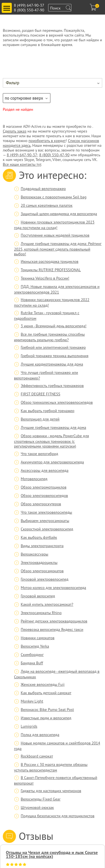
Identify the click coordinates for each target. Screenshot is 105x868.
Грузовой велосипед (38, 596)
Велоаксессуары (34, 554)
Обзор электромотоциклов (44, 487)
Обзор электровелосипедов (44, 496)
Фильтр (13, 83)
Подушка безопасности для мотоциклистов (58, 816)
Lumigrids (29, 726)
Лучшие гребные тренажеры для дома (53, 427)
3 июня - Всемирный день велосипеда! (54, 326)
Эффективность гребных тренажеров (52, 386)
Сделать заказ (15, 131)
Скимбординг (32, 655)
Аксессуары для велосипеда (45, 470)
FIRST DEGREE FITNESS (40, 394)
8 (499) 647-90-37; (22, 155)
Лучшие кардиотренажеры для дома (52, 364)
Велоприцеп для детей (40, 419)
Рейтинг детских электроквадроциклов (54, 621)
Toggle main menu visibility (8, 6)
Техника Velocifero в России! (45, 278)
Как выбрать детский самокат (46, 693)
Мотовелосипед (34, 479)
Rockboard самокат (37, 756)
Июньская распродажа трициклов (50, 261)
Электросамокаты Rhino (41, 613)
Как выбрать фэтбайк (39, 537)
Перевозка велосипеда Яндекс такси (52, 629)
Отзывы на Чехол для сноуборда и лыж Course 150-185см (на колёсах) (52, 854)
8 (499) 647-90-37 (29, 5)
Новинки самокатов (38, 638)
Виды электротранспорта (42, 546)
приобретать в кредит (47, 141)
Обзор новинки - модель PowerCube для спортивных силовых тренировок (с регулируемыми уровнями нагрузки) (52, 441)
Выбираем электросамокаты (45, 521)
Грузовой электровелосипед (45, 579)
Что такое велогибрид (39, 454)
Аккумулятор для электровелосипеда (52, 462)
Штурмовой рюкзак (37, 807)
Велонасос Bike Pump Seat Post (47, 710)
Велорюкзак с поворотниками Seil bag (54, 197)
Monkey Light (32, 701)
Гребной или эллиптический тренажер (53, 347)
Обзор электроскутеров (41, 504)
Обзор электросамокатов (42, 571)
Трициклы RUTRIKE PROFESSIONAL (51, 270)
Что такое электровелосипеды (46, 512)
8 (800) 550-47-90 (29, 10)
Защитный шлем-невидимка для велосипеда (59, 214)
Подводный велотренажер (43, 189)
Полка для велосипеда (40, 735)
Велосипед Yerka (35, 646)
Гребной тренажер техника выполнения (55, 356)
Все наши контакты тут (22, 164)
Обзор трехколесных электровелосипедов (57, 402)
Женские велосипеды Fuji (43, 684)
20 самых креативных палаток (47, 205)
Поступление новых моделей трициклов (55, 235)
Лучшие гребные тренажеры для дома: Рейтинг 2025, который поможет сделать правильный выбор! (58, 249)
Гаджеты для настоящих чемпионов (51, 791)
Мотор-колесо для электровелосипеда (53, 588)
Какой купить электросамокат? (47, 604)
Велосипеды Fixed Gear (41, 799)
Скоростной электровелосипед (47, 529)
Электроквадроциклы (39, 562)
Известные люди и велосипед (46, 718)
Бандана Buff (32, 663)
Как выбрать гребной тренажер (48, 411)
